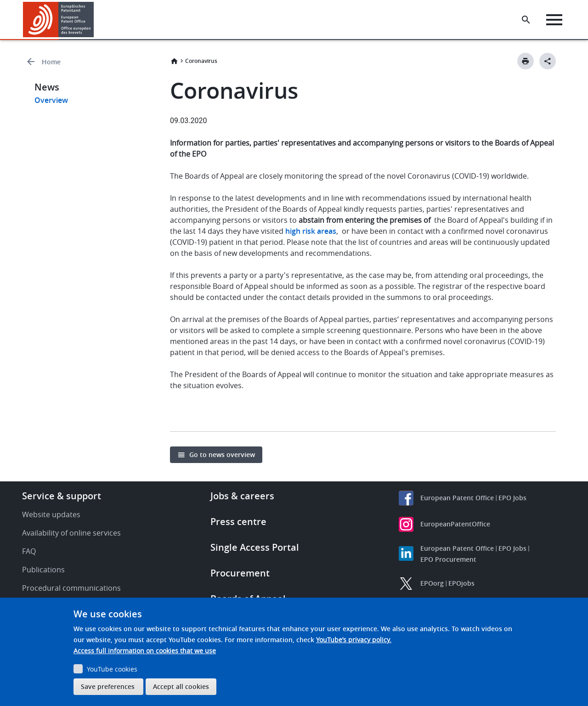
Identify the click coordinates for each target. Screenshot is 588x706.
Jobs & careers (242, 496)
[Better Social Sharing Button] (548, 61)
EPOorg (432, 583)
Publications (43, 570)
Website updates (51, 514)
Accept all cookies (181, 686)
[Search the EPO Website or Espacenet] (526, 20)
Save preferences (108, 686)
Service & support (62, 496)
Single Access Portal (255, 547)
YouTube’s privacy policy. (354, 640)
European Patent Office (457, 498)
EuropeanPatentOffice (455, 524)
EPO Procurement (448, 559)
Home (51, 62)
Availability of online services (71, 533)
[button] (95, 20)
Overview (51, 100)
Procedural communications (71, 588)
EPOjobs (461, 583)
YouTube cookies (112, 669)
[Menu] (554, 20)
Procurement (240, 573)
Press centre (238, 522)
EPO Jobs (512, 498)
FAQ (29, 551)
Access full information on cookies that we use (145, 651)
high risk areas (311, 231)
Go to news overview (222, 455)
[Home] (59, 20)
